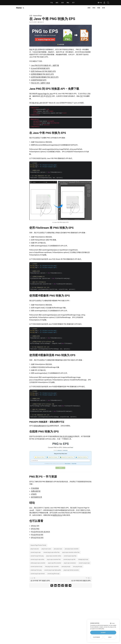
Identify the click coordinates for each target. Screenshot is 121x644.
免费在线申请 (36, 491)
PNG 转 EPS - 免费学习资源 (41, 83)
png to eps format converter (71, 570)
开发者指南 (35, 488)
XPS (42, 96)
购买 (57, 3)
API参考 (34, 494)
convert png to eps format (38, 574)
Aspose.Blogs (37, 16)
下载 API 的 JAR (36, 103)
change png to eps (83, 559)
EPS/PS (48, 96)
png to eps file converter (55, 563)
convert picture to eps (36, 567)
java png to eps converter (72, 549)
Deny (110, 637)
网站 (68, 3)
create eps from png (36, 570)
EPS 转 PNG (35, 529)
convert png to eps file (69, 559)
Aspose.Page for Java (45, 94)
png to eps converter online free (71, 552)
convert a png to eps (84, 563)
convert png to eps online (37, 559)
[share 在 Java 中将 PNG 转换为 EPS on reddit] (59, 586)
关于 (73, 3)
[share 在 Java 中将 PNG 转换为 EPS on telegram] (70, 586)
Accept (103, 633)
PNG (31, 49)
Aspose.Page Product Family (38, 545)
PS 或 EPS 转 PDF (37, 535)
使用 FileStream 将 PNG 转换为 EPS (43, 71)
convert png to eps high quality (53, 570)
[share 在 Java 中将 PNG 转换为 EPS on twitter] (52, 586)
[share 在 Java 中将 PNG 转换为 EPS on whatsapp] (66, 586)
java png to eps (58, 549)
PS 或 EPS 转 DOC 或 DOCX (41, 532)
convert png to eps (36, 552)
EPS (36, 49)
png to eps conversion (70, 563)
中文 (99, 3)
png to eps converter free (54, 559)
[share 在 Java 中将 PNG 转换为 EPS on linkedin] (55, 586)
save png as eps (66, 567)
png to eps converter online (54, 556)
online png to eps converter (38, 563)
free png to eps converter (52, 567)
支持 (62, 3)
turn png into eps (78, 567)
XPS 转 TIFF (35, 526)
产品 (52, 3)
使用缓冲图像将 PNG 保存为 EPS (42, 74)
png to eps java (35, 549)
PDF (81, 96)
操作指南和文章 (37, 497)
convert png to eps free (70, 556)
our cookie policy (100, 629)
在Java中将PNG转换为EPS (40, 68)
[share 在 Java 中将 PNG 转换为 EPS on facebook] (63, 586)
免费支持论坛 (57, 515)
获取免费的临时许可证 (42, 426)
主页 (31, 16)
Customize (96, 637)
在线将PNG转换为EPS (39, 80)
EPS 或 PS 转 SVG (37, 538)
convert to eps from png (37, 556)
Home (19, 8)
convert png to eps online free (51, 552)
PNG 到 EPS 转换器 (66, 436)
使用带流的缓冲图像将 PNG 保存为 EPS (45, 77)
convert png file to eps (53, 574)
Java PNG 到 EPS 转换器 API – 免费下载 (45, 65)
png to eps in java (46, 549)
